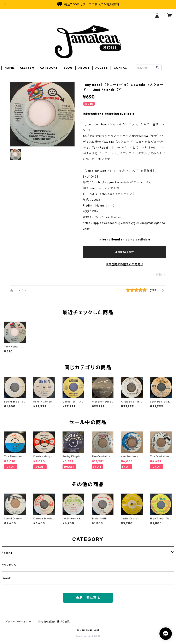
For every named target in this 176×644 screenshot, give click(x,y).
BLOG (68, 68)
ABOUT (84, 68)
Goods (7, 578)
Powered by (88, 636)
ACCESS (102, 68)
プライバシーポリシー (18, 622)
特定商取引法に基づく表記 (54, 622)
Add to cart (124, 252)
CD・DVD (9, 565)
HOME (9, 68)
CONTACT (121, 68)
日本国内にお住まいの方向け (124, 264)
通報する (161, 275)
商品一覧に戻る (88, 598)
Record (7, 553)
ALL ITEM (27, 68)
